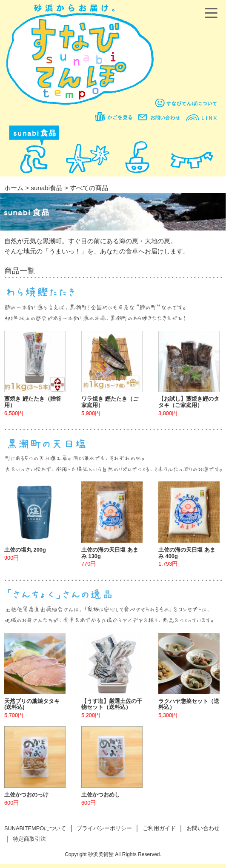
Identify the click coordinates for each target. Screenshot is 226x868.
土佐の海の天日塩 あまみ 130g (110, 553)
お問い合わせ (203, 828)
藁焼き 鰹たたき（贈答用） (33, 402)
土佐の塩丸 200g (25, 550)
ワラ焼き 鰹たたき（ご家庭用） (110, 402)
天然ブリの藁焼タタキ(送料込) (32, 704)
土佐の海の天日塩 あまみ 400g (187, 553)
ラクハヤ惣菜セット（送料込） (189, 704)
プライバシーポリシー (104, 828)
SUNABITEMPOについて (35, 828)
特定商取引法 (29, 839)
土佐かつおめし (101, 795)
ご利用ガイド (159, 828)
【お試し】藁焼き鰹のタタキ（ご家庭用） (189, 402)
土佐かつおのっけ (26, 795)
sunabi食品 (47, 188)
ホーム (14, 188)
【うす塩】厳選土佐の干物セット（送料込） (112, 704)
